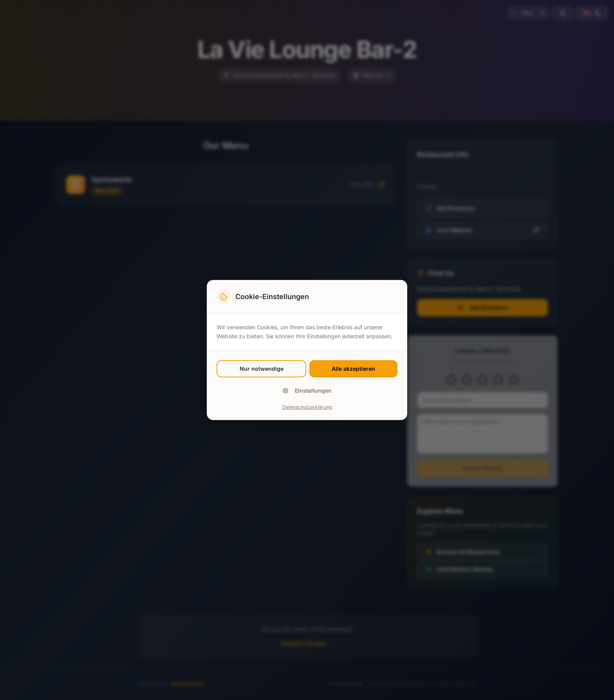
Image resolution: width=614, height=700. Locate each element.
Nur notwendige (262, 369)
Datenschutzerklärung (307, 407)
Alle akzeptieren (353, 369)
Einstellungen (307, 391)
